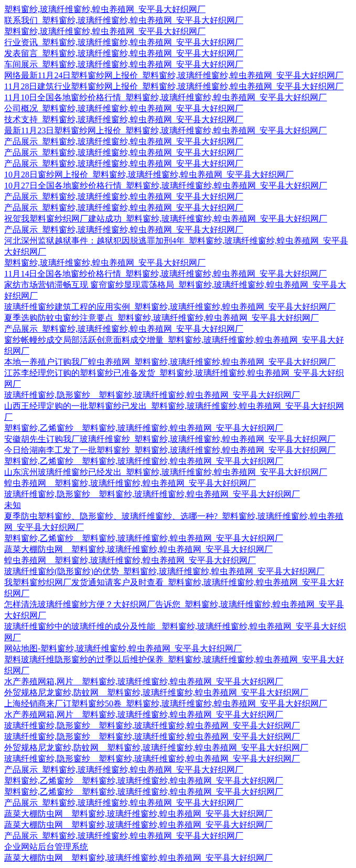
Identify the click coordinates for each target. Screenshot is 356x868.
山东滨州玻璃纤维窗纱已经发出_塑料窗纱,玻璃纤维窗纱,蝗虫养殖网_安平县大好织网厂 (166, 472)
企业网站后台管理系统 (46, 847)
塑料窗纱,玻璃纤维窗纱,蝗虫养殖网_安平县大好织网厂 (105, 9)
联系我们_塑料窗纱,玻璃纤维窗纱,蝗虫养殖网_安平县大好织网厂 (124, 20)
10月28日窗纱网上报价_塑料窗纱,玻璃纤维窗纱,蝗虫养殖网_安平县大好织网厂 (149, 174)
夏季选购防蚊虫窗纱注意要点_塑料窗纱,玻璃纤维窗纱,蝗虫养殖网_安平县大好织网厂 (161, 318)
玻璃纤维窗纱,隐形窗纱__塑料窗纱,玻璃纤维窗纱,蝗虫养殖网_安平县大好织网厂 (152, 395)
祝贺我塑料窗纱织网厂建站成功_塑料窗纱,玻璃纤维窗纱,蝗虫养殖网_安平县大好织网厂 (166, 219)
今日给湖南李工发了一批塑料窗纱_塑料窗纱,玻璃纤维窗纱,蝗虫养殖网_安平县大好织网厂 (170, 450)
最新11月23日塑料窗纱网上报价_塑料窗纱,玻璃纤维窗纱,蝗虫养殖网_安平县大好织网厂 (165, 130)
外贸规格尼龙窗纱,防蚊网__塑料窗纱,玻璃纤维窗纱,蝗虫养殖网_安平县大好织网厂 (156, 692)
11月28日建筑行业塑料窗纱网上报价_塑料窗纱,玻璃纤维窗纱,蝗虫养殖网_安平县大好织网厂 (174, 86)
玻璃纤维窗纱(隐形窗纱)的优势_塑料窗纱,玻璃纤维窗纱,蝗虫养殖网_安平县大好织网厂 (164, 571)
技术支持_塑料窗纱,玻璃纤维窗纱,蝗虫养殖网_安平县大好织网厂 (124, 119)
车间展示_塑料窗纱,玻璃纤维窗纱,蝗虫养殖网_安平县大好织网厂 (124, 64)
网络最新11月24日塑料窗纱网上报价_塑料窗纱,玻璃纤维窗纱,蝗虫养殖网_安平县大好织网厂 (174, 75)
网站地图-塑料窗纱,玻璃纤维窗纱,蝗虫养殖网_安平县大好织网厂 (123, 648)
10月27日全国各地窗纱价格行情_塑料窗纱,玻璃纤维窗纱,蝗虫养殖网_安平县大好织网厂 (166, 186)
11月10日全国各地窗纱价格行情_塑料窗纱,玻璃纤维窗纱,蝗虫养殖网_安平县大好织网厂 (165, 97)
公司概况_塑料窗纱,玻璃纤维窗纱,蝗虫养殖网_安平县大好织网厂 (124, 108)
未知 (13, 505)
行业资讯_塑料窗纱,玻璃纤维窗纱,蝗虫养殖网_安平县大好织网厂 (124, 42)
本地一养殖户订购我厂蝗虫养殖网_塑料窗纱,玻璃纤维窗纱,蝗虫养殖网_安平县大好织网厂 (170, 362)
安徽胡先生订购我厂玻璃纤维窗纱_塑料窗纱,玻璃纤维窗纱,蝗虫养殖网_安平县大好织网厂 (170, 439)
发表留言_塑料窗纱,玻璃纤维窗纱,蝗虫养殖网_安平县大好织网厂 (124, 53)
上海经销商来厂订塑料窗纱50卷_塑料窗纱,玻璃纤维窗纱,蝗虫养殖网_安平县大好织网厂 (166, 703)
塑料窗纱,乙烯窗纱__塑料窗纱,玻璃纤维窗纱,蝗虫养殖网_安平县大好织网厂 (144, 428)
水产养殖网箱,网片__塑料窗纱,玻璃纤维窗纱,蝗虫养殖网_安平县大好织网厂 (144, 681)
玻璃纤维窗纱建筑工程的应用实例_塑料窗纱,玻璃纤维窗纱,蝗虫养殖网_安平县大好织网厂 (170, 307)
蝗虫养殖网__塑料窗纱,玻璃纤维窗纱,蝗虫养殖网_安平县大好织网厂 (130, 483)
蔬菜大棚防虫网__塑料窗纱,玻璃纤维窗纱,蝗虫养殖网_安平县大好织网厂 (138, 549)
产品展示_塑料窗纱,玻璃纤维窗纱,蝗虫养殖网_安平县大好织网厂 (124, 141)
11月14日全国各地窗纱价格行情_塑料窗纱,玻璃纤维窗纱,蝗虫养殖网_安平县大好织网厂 (165, 274)
